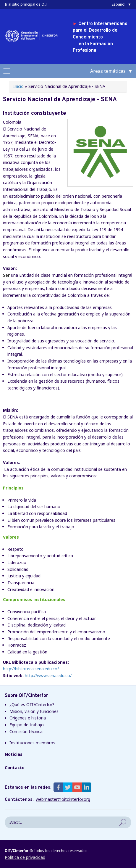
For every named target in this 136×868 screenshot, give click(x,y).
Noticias (14, 754)
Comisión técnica (26, 731)
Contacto (15, 768)
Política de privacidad (25, 857)
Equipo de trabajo (27, 725)
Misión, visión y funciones (34, 711)
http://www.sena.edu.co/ (48, 675)
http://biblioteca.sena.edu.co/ (31, 669)
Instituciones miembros (32, 743)
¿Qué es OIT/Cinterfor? (32, 704)
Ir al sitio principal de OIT (26, 4)
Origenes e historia (28, 718)
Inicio (18, 86)
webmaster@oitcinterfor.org (63, 799)
